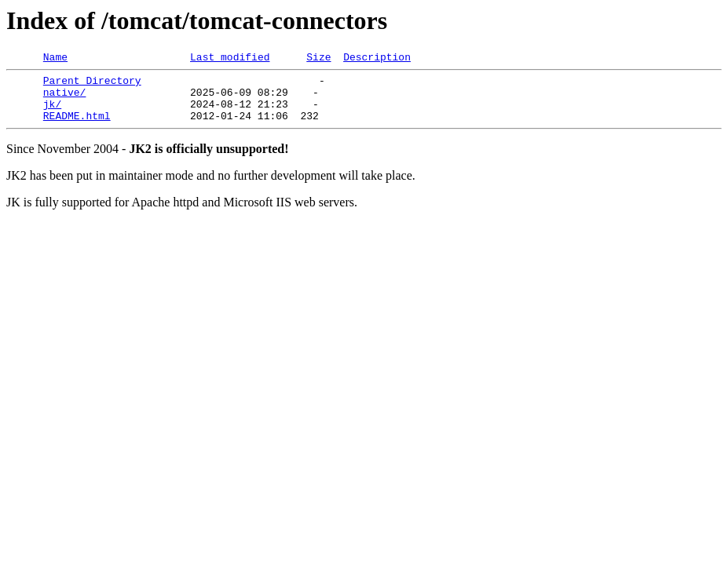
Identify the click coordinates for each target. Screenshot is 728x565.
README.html (77, 127)
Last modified (230, 59)
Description (377, 59)
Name (55, 59)
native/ (65, 99)
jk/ (52, 113)
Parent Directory (92, 85)
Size (318, 59)
